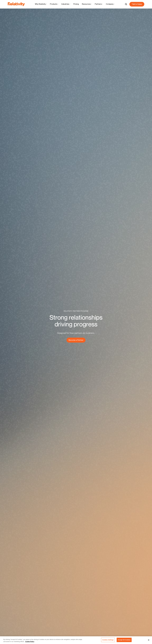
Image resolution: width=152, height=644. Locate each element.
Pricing (76, 4)
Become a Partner (76, 340)
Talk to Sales (137, 4)
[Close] (149, 641)
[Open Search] (126, 4)
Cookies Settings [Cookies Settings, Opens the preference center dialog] (108, 641)
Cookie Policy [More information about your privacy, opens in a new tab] (30, 643)
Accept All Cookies (124, 641)
